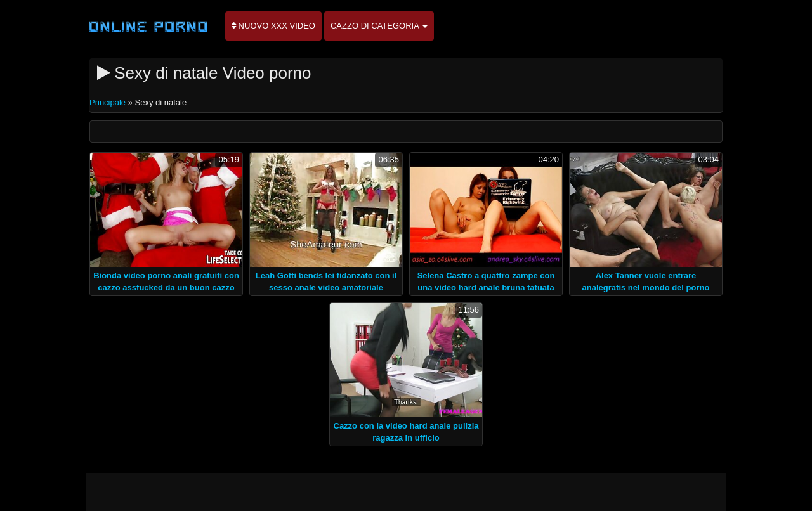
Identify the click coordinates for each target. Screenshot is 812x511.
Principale (109, 102)
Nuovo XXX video (273, 26)
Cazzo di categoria (379, 26)
